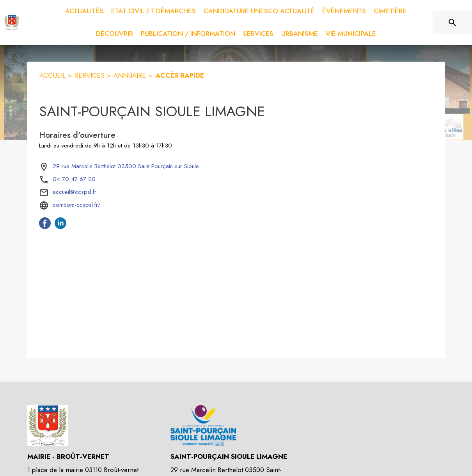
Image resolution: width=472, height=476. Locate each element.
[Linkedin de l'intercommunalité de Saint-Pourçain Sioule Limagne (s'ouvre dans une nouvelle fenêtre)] (60, 227)
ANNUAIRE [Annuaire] (130, 75)
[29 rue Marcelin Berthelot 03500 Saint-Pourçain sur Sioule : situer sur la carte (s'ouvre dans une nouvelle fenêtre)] (126, 167)
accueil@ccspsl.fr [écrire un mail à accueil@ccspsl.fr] (75, 192)
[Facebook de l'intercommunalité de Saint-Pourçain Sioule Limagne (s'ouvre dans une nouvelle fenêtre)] (45, 227)
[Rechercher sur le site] (452, 23)
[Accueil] (12, 23)
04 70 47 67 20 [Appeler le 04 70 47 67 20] (74, 179)
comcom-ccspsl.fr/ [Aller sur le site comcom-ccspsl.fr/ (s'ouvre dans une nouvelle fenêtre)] (77, 205)
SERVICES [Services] (90, 75)
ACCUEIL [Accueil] (52, 75)
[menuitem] (84, 11)
